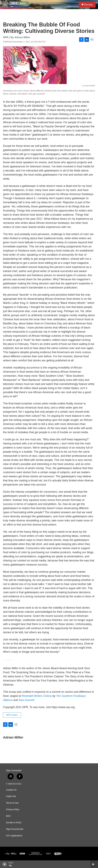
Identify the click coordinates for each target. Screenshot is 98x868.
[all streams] (94, 864)
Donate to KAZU (14, 823)
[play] (5, 864)
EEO (8, 816)
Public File (11, 796)
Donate (88, 5)
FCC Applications (14, 836)
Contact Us (11, 790)
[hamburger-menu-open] (5, 5)
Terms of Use (12, 803)
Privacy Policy (13, 809)
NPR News (12, 715)
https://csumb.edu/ (15, 829)
